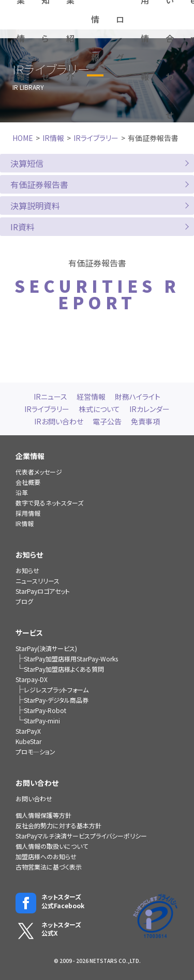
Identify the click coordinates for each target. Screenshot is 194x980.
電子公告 (107, 421)
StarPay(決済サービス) (46, 648)
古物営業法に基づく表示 (49, 867)
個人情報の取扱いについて (52, 846)
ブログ (24, 601)
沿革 (22, 492)
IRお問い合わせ (59, 421)
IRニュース (50, 397)
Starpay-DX (32, 679)
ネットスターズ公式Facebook (50, 902)
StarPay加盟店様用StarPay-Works (71, 659)
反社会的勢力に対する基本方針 (58, 825)
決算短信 (27, 163)
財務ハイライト (138, 397)
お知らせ (27, 570)
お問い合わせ (34, 799)
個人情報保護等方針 (43, 815)
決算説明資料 (35, 206)
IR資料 (23, 227)
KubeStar (28, 741)
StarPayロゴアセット (43, 591)
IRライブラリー (96, 138)
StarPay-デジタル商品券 (56, 700)
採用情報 (28, 513)
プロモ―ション (35, 752)
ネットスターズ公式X (48, 929)
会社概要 (28, 482)
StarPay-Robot (45, 710)
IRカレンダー (150, 409)
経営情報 (91, 397)
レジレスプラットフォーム (56, 690)
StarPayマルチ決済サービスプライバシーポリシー (81, 836)
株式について (99, 409)
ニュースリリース (38, 581)
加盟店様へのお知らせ (46, 856)
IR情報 (53, 138)
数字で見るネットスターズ (49, 503)
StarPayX (28, 731)
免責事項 (145, 421)
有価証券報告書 (39, 184)
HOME (23, 138)
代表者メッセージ (39, 472)
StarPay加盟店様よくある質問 (64, 669)
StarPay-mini (42, 721)
